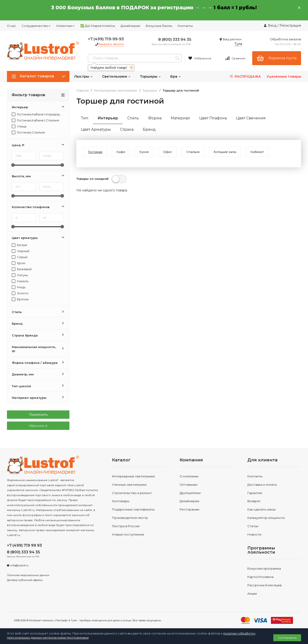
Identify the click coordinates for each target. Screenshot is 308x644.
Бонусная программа (264, 568)
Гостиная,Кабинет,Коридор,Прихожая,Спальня (37, 114)
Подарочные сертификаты (133, 509)
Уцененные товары (284, 76)
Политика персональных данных (28, 575)
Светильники (116, 76)
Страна (127, 129)
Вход (272, 25)
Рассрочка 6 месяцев (264, 585)
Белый (19, 245)
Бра (176, 76)
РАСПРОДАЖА (245, 76)
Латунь (20, 275)
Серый (20, 257)
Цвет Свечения (251, 118)
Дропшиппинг (190, 493)
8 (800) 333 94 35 (175, 40)
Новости (254, 534)
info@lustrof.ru (19, 565)
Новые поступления (128, 534)
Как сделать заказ (261, 509)
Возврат (254, 501)
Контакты (185, 26)
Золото (20, 293)
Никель (20, 281)
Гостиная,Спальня (28, 132)
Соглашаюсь (287, 638)
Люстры (83, 76)
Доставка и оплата (262, 485)
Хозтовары (121, 501)
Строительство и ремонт (132, 493)
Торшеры (151, 76)
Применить (38, 415)
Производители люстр (130, 518)
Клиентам (66, 26)
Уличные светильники (129, 485)
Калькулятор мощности (266, 518)
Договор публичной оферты (25, 580)
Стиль (133, 118)
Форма (155, 118)
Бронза (20, 299)
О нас (11, 26)
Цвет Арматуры (96, 129)
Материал (180, 118)
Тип (85, 118)
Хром (19, 263)
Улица (19, 126)
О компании (189, 476)
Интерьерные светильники (116, 90)
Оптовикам (188, 485)
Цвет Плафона (213, 118)
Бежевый (22, 269)
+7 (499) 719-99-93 (106, 39)
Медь (19, 287)
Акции (252, 593)
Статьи (253, 526)
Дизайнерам (130, 26)
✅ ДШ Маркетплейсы (98, 26)
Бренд (149, 129)
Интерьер (108, 118)
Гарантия (255, 493)
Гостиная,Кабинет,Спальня (35, 120)
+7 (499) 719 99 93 (24, 545)
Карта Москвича (260, 577)
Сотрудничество (36, 26)
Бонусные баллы (159, 26)
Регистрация (290, 25)
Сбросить (38, 426)
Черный (21, 251)
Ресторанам (189, 509)
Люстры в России (126, 526)
